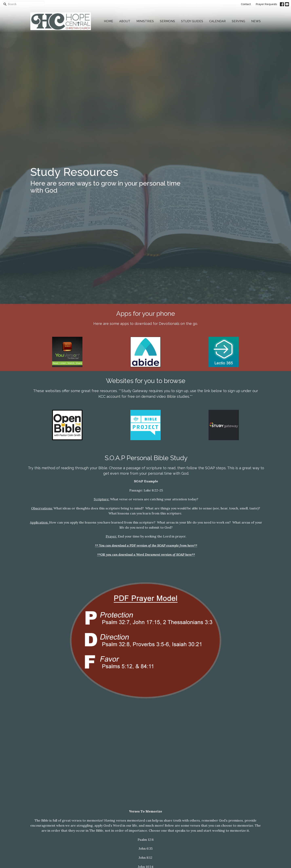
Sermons (167, 21)
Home (109, 21)
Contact (246, 4)
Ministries (145, 21)
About (125, 21)
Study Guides (192, 21)
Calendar (217, 21)
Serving (238, 21)
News (256, 21)
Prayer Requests (266, 4)
